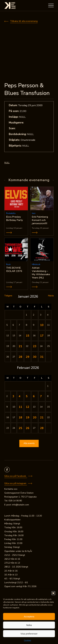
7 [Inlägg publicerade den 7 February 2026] (41, 396)
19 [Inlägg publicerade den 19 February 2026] (28, 417)
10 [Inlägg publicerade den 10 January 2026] (42, 325)
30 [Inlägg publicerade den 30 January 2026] (35, 357)
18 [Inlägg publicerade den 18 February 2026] (20, 417)
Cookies (28, 640)
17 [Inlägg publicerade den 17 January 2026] (42, 336)
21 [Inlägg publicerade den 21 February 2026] (42, 417)
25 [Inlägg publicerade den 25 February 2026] (20, 428)
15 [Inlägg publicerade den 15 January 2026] (28, 336)
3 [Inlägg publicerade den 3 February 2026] (13, 396)
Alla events (29, 443)
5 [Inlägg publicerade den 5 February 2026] (27, 396)
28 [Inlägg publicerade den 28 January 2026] (20, 357)
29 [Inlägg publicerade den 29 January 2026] (28, 357)
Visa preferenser (29, 634)
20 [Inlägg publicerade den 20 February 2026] (35, 417)
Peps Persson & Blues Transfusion (27, 89)
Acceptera (29, 616)
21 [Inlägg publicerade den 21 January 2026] (20, 346)
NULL (7, 163)
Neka (29, 625)
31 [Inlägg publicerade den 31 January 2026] (42, 357)
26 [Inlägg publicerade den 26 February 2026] (28, 428)
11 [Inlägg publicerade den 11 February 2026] (20, 407)
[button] (53, 593)
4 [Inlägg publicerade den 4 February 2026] (20, 396)
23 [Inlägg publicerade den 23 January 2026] (35, 346)
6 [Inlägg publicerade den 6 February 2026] (34, 396)
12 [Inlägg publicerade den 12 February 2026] (28, 407)
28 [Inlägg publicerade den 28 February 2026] (42, 428)
